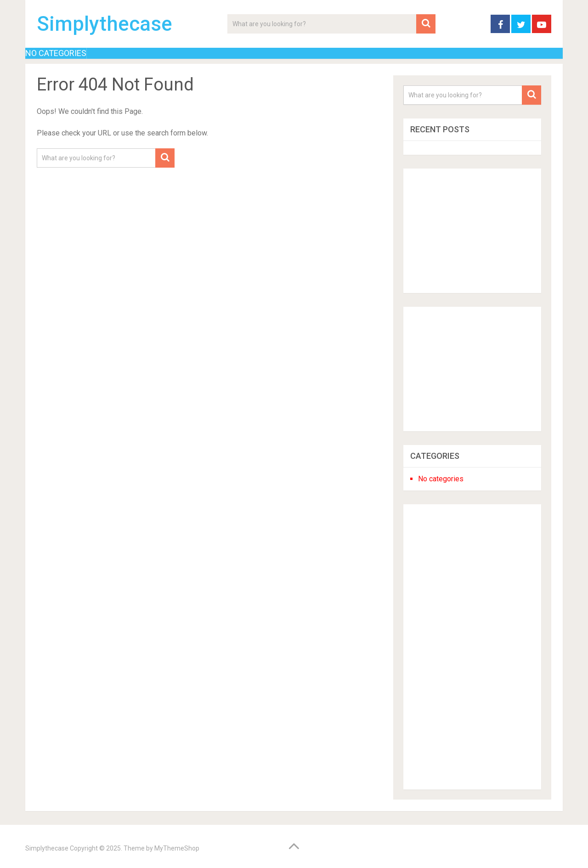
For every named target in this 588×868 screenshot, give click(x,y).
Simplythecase (105, 24)
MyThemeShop (177, 848)
